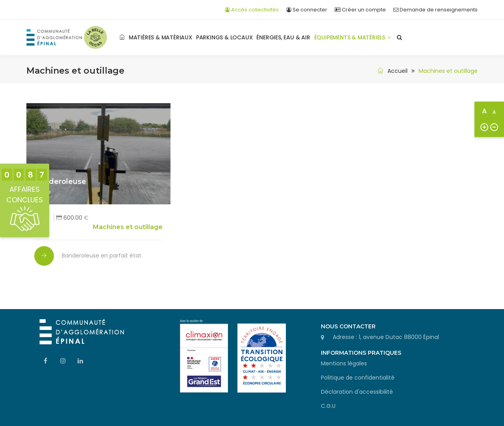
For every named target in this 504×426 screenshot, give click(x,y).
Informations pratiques (361, 353)
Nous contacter (348, 326)
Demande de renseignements (435, 10)
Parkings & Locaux (224, 37)
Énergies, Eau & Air (283, 37)
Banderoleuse (60, 182)
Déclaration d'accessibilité (357, 392)
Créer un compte (360, 10)
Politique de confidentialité (358, 378)
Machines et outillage (128, 227)
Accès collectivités (252, 10)
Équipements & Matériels (353, 37)
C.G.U (328, 406)
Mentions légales (344, 363)
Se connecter (307, 10)
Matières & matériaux (160, 37)
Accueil (391, 71)
